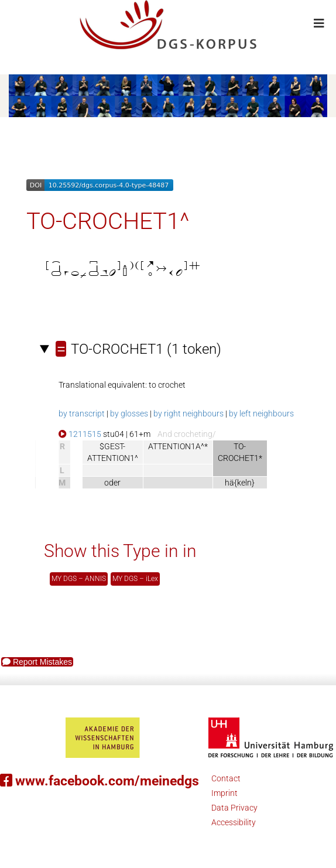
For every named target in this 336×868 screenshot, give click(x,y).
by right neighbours (188, 414)
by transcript (82, 414)
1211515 (80, 434)
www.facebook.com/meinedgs (100, 781)
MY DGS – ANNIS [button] (79, 579)
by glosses (129, 414)
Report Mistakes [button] (37, 662)
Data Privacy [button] (234, 808)
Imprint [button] (224, 793)
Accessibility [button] (234, 822)
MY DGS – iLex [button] (135, 579)
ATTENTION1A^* (178, 446)
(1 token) (138, 349)
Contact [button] (226, 778)
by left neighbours (261, 414)
